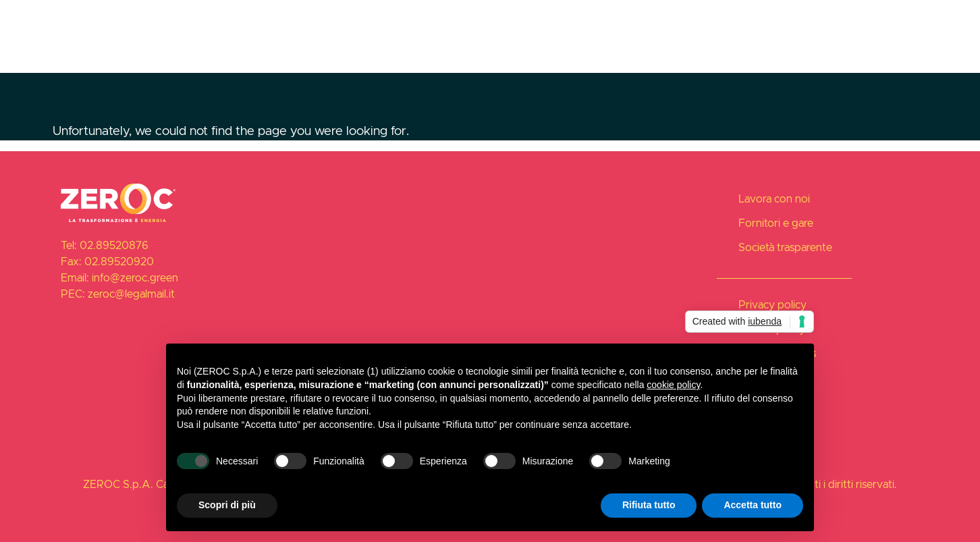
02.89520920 (119, 262)
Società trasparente (859, 19)
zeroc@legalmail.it (131, 295)
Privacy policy (772, 305)
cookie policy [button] (673, 385)
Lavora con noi (647, 19)
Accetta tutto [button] (753, 505)
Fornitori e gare (747, 19)
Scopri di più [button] (227, 505)
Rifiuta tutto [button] (649, 505)
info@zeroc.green (135, 278)
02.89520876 (114, 246)
